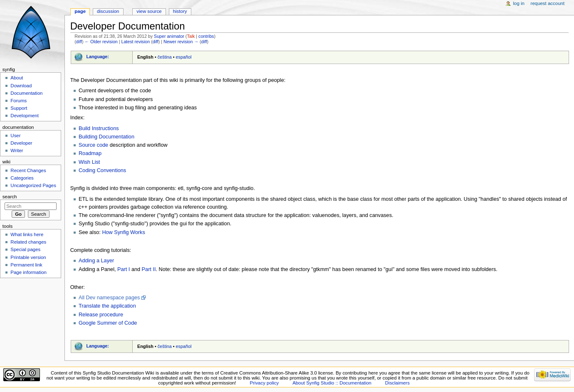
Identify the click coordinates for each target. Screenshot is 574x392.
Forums (19, 101)
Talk (191, 36)
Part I (124, 269)
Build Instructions (99, 128)
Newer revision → (181, 42)
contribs (206, 36)
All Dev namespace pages (109, 298)
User (15, 136)
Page (80, 11)
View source (149, 11)
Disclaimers (397, 383)
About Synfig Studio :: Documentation (332, 383)
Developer (21, 143)
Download (21, 86)
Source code (93, 145)
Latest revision (135, 42)
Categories (22, 178)
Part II (149, 269)
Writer (17, 150)
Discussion (108, 11)
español (184, 57)
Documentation (26, 93)
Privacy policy (264, 383)
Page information (28, 272)
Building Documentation (106, 137)
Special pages (25, 249)
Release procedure (101, 315)
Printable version (28, 257)
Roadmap (90, 153)
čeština (165, 57)
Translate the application (107, 306)
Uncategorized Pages (33, 185)
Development (24, 116)
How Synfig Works (123, 232)
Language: (98, 57)
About (17, 78)
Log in (519, 3)
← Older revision (101, 42)
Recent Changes (28, 170)
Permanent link (26, 265)
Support (19, 108)
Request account (548, 3)
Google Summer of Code (108, 323)
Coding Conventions (102, 170)
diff (79, 42)
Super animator (169, 36)
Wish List (89, 162)
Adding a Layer (96, 261)
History (180, 11)
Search (10, 197)
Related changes (28, 242)
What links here (27, 234)
